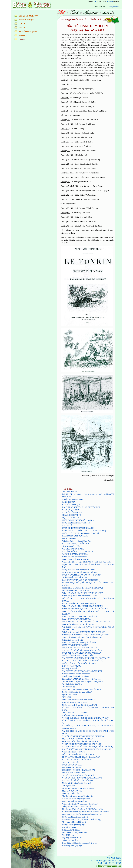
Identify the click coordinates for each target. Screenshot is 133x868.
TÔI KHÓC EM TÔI (70, 492)
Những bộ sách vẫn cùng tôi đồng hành (77, 783)
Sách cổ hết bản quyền (28, 32)
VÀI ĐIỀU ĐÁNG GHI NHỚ (73, 549)
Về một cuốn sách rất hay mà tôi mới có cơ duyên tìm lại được (86, 812)
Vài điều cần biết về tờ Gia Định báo (76, 674)
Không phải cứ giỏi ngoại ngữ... (74, 825)
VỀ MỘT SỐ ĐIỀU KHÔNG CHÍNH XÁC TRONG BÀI (83, 736)
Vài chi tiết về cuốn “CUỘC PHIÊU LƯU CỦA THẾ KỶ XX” (85, 609)
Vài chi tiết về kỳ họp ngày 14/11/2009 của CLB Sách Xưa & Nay (87, 562)
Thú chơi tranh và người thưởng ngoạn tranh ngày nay (83, 682)
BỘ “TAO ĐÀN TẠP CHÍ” (72, 767)
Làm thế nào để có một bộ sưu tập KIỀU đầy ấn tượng (83, 809)
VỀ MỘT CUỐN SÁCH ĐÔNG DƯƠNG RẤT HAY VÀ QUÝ (85, 718)
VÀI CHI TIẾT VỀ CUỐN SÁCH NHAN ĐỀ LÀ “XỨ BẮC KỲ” (86, 658)
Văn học (22, 28)
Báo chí (22, 39)
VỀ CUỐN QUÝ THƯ (71, 510)
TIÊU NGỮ (67, 697)
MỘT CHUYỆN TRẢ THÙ (72, 791)
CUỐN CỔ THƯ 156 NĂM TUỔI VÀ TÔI (78, 528)
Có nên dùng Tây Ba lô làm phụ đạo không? (79, 788)
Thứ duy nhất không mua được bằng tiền (78, 796)
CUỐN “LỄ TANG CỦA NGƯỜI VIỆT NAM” (80, 663)
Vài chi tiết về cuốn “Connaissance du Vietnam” (80, 804)
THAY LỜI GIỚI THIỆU (72, 515)
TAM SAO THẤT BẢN (71, 762)
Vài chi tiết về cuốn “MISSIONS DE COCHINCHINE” (83, 606)
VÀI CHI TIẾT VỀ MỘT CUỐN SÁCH (77, 760)
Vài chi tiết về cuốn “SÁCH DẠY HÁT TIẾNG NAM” (83, 593)
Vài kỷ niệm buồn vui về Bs (73, 499)
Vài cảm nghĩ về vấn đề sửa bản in (75, 676)
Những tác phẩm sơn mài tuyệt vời (75, 817)
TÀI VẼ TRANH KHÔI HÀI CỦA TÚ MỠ (78, 775)
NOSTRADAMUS (69, 728)
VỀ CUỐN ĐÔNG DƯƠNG (73, 512)
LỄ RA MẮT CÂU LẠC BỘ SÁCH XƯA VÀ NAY (81, 757)
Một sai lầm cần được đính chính (75, 833)
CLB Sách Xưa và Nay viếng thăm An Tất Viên (80, 572)
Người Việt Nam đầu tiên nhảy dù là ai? (77, 692)
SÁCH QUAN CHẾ (69, 669)
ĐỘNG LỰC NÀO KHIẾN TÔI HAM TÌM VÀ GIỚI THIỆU (85, 531)
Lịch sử (22, 24)
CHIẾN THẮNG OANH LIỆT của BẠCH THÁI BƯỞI (83, 588)
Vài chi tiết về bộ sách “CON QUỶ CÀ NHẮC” (80, 643)
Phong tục (23, 35)
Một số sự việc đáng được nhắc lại (75, 591)
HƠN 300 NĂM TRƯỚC (72, 666)
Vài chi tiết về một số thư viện (74, 752)
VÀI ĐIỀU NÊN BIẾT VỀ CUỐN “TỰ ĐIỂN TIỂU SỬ (83, 661)
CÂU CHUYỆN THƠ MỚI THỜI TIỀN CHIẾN (80, 580)
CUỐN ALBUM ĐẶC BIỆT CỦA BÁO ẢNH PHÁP (82, 653)
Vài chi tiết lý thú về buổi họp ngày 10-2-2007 (79, 596)
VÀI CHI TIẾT (68, 525)
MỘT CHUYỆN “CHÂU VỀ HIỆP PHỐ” (78, 739)
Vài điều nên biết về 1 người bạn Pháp (77, 541)
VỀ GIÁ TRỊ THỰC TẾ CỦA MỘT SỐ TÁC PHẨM (82, 744)
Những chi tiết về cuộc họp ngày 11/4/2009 (78, 570)
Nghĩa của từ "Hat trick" (71, 830)
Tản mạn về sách (69, 786)
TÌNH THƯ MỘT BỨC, (71, 546)
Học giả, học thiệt (69, 827)
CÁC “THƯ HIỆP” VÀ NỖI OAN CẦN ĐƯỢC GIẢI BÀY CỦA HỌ (88, 747)
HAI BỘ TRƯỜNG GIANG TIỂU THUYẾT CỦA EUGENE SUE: (87, 749)
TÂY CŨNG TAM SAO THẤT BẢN (76, 554)
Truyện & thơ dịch (26, 20)
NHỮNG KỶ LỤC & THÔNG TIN (75, 715)
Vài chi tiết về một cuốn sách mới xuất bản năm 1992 (82, 637)
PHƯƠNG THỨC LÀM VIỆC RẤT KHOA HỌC (80, 741)
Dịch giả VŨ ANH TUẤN (29, 16)
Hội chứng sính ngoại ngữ (72, 846)
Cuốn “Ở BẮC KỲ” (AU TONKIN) (75, 559)
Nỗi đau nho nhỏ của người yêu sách (76, 799)
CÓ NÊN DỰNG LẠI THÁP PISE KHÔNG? (79, 700)
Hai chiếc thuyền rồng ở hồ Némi (75, 702)
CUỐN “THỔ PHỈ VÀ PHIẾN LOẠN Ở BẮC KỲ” (81, 533)
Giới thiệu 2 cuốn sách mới (72, 640)
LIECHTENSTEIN (69, 538)
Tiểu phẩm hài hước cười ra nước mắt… (78, 807)
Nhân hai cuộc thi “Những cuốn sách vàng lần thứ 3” (82, 689)
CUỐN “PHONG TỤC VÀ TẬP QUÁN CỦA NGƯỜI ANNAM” (86, 622)
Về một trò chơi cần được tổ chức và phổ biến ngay (82, 820)
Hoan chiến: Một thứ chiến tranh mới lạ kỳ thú (80, 843)
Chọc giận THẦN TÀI (71, 794)
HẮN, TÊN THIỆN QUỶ (71, 505)
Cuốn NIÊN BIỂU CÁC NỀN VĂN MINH (78, 624)
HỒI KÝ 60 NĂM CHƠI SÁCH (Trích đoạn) (79, 604)
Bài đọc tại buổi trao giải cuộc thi (75, 801)
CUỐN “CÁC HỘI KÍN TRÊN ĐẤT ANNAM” (80, 648)
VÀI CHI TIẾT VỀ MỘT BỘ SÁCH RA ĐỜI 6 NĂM (82, 671)
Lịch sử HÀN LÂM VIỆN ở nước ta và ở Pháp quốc (82, 679)
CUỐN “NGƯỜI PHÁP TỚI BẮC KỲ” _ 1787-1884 (82, 575)
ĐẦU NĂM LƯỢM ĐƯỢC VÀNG (75, 536)
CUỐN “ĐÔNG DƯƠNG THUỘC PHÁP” (78, 656)
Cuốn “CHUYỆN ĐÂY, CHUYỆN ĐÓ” (77, 619)
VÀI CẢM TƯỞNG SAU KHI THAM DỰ (78, 551)
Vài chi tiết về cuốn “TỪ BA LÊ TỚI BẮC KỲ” (80, 617)
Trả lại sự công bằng (70, 840)
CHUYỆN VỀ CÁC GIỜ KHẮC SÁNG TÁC (79, 770)
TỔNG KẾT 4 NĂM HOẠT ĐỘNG (75, 713)
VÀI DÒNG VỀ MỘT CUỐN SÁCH (76, 544)
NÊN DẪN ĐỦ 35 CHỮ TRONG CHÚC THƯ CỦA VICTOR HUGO (88, 726)
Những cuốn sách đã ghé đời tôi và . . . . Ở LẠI (80, 705)
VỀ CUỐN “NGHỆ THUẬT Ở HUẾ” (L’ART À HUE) (82, 778)
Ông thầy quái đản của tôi (72, 838)
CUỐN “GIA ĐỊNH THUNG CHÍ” (75, 645)
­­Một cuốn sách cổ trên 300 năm (74, 773)
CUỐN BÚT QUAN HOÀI (72, 765)
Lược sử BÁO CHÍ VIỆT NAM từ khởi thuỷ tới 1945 (82, 814)
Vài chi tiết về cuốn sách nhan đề (75, 557)
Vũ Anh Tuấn (117, 7)
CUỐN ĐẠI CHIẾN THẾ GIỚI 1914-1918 (78, 520)
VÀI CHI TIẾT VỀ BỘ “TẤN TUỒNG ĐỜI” (79, 780)
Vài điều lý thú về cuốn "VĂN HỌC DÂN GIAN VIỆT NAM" (85, 635)
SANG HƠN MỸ (69, 502)
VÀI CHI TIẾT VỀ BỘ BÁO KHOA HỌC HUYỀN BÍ (82, 650)
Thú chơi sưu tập (69, 687)
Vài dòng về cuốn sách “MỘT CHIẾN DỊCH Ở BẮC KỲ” (84, 632)
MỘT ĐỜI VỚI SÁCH (71, 518)
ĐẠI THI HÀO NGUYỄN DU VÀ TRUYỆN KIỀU (81, 507)
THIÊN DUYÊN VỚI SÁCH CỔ (74, 578)
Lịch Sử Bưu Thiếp (70, 695)
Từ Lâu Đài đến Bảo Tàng (72, 684)
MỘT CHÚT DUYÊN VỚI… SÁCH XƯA (78, 754)
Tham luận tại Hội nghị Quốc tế (74, 822)
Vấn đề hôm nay (68, 835)
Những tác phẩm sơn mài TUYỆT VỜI (77, 523)
